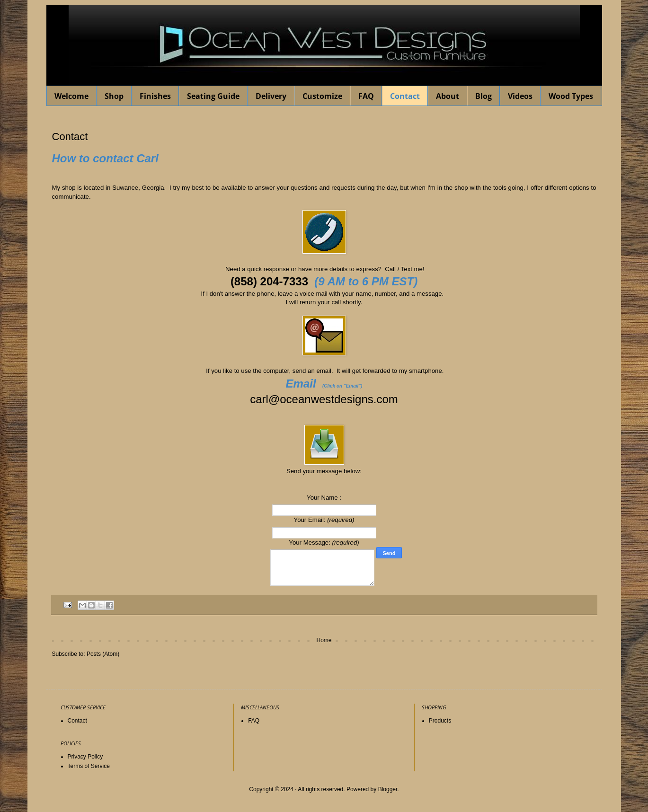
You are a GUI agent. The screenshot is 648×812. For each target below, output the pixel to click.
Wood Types (571, 96)
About (448, 96)
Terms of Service (89, 766)
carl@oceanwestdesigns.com (324, 399)
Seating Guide (213, 96)
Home (324, 640)
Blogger (388, 789)
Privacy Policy (85, 757)
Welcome (71, 96)
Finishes (155, 96)
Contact (405, 96)
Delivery (271, 96)
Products (440, 721)
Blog (484, 96)
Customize (322, 96)
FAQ (366, 96)
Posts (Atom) (103, 654)
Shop (114, 96)
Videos (520, 96)
